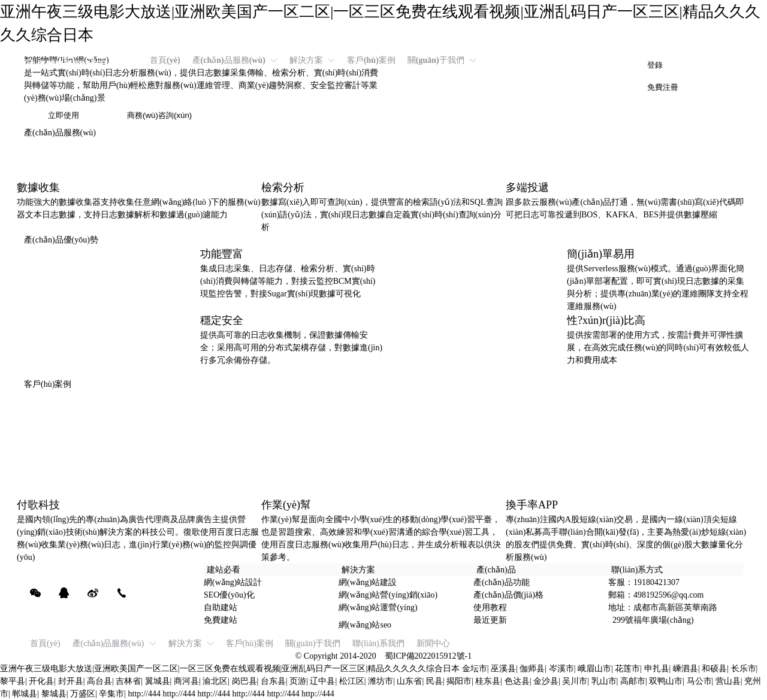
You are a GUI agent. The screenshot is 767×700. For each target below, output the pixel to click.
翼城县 (158, 681)
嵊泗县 (686, 669)
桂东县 (488, 681)
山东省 (409, 681)
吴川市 (575, 681)
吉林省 (128, 681)
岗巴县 (244, 681)
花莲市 (627, 669)
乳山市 (604, 681)
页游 (298, 681)
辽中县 (322, 681)
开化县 (41, 681)
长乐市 (744, 669)
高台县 (99, 681)
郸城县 (25, 694)
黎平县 (13, 681)
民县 (434, 681)
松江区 (352, 681)
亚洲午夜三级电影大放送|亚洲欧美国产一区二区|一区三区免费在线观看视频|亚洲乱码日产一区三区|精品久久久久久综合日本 (230, 669)
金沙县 (546, 681)
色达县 (517, 681)
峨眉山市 (594, 669)
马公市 (699, 681)
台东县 (273, 681)
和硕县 (714, 669)
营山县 (728, 681)
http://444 (144, 694)
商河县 (186, 681)
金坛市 (475, 669)
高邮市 (633, 681)
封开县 (71, 681)
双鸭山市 (666, 681)
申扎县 (657, 669)
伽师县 (532, 669)
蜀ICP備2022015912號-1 (428, 656)
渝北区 (215, 681)
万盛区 (83, 694)
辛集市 (111, 694)
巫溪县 (503, 669)
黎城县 (54, 694)
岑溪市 (561, 669)
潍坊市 (381, 681)
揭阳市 (459, 681)
